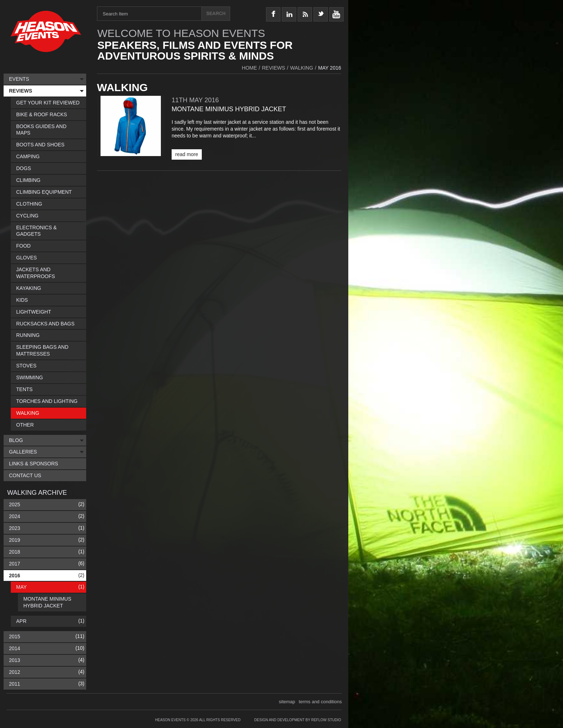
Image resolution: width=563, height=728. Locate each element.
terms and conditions (320, 702)
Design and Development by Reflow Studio (298, 720)
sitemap (287, 702)
